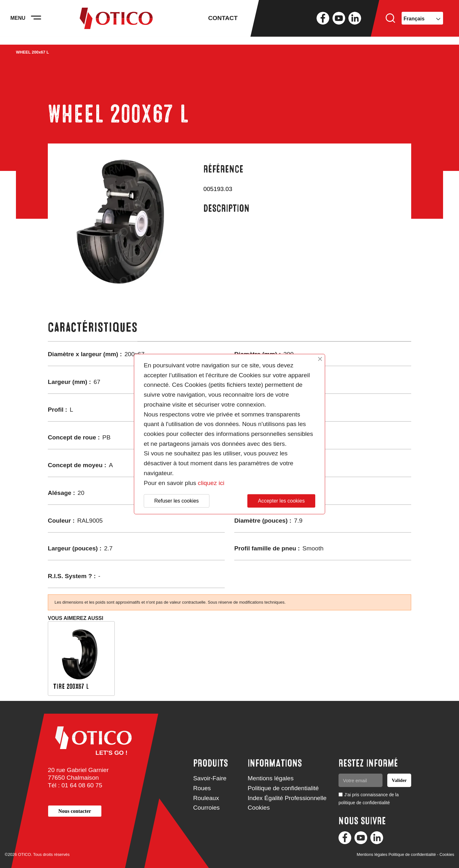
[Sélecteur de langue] (422, 22)
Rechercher (390, 22)
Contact (223, 22)
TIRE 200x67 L (71, 686)
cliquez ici (211, 483)
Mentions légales (271, 778)
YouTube (339, 22)
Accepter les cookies (281, 501)
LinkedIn (355, 22)
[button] (75, 811)
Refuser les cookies (177, 501)
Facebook (323, 22)
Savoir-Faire (210, 778)
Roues (202, 788)
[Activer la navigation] (41, 22)
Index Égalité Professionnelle (287, 798)
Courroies (206, 808)
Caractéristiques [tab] (93, 327)
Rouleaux (206, 798)
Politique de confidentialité (283, 788)
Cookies (259, 808)
